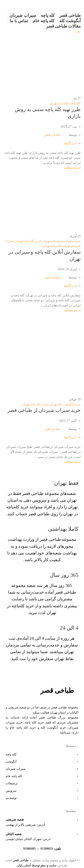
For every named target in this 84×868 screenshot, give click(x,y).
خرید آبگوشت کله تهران (65, 404)
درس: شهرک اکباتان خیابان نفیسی (28, 839)
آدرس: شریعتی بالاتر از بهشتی (25, 825)
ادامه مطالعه (72, 168)
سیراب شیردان (16, 769)
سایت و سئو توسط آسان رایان (37, 865)
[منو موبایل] (79, 31)
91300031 (47, 849)
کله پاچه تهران (59, 103)
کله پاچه (75, 103)
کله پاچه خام (14, 776)
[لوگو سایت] (69, 6)
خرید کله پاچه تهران (28, 241)
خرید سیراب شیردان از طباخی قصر (44, 410)
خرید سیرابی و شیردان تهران (62, 241)
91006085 (29, 849)
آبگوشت (11, 762)
